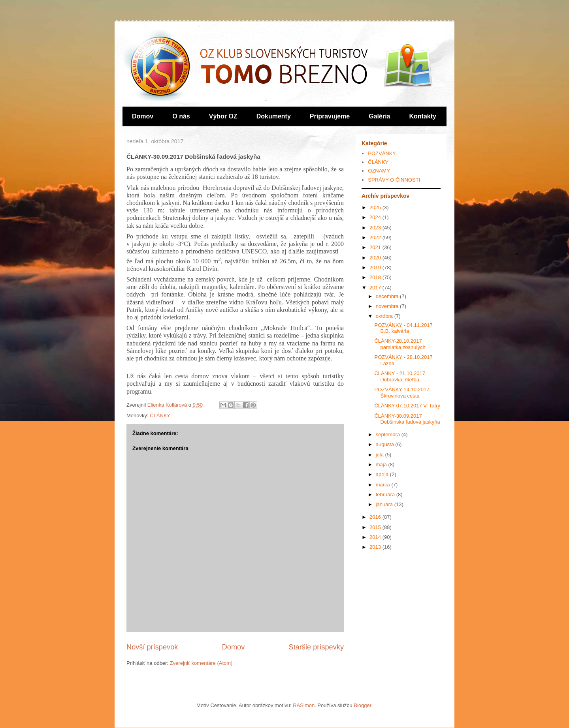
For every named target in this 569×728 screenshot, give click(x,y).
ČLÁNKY (160, 416)
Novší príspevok (152, 647)
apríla (383, 474)
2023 (376, 228)
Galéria (379, 116)
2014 (376, 537)
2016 (376, 517)
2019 (376, 267)
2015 (376, 527)
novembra (388, 306)
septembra (389, 434)
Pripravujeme (330, 116)
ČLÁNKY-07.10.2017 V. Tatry (407, 406)
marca (384, 485)
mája (382, 464)
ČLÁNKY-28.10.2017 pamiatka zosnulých (400, 344)
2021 (376, 247)
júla (381, 455)
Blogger (362, 705)
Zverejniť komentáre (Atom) (201, 663)
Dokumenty (274, 116)
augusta (386, 444)
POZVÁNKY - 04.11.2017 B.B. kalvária (403, 328)
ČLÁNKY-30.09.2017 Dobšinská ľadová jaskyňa (407, 419)
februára (386, 494)
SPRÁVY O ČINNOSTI (394, 180)
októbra (385, 316)
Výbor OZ (223, 116)
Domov (143, 116)
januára (385, 504)
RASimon (304, 705)
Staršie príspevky (317, 647)
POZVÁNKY (382, 153)
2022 (376, 237)
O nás (181, 116)
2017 (376, 288)
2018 (376, 277)
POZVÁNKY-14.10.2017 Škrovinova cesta (402, 393)
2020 (376, 258)
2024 (376, 217)
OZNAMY (379, 171)
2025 (376, 207)
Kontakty (423, 116)
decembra (388, 296)
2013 (376, 547)
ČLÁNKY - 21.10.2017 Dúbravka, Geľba (399, 376)
